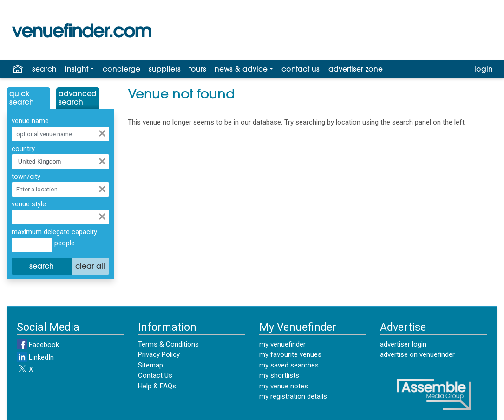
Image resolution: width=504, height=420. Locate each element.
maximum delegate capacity (54, 232)
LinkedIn (35, 357)
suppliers (165, 70)
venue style (29, 204)
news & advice (241, 70)
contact (301, 70)
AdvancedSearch (78, 98)
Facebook (38, 345)
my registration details (293, 396)
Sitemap (151, 365)
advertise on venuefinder (417, 354)
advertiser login (403, 344)
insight (77, 70)
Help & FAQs (157, 386)
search (44, 70)
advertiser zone (356, 70)
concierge (121, 70)
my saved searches (289, 365)
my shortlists (279, 375)
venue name (30, 121)
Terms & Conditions (168, 344)
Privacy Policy (159, 354)
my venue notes (284, 386)
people (64, 243)
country (23, 149)
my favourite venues (290, 354)
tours (198, 70)
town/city (26, 177)
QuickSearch (22, 98)
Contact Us (155, 375)
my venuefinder (282, 344)
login (484, 70)
